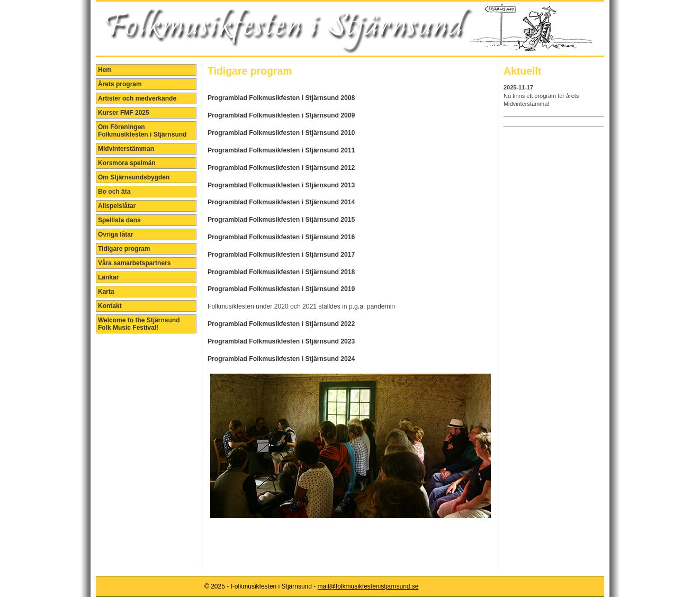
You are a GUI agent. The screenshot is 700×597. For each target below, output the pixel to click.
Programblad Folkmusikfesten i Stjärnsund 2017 (281, 255)
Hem (105, 70)
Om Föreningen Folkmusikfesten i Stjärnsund (142, 131)
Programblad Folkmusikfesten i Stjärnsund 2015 (281, 220)
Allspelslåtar (117, 206)
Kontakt (110, 306)
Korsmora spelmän (127, 163)
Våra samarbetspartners (134, 263)
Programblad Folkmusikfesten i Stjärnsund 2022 (281, 324)
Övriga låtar (116, 234)
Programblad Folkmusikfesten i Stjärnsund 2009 (281, 115)
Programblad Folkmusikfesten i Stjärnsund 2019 (281, 289)
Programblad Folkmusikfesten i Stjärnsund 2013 (281, 185)
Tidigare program (124, 249)
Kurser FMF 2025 (124, 113)
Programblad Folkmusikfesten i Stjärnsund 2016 (281, 237)
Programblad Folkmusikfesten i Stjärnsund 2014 (281, 202)
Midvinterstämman (126, 149)
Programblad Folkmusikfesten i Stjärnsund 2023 (281, 341)
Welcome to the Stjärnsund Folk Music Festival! (139, 324)
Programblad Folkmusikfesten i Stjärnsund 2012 (281, 168)
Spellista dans (119, 220)
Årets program (120, 84)
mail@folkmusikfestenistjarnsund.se (368, 586)
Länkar (108, 277)
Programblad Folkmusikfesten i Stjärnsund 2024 (281, 359)
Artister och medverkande (137, 98)
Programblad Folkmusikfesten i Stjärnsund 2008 (281, 98)
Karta (106, 292)
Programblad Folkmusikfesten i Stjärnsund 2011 (281, 150)
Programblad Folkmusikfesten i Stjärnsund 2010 (281, 133)
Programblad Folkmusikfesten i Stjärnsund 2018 (281, 272)
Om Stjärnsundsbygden (134, 177)
